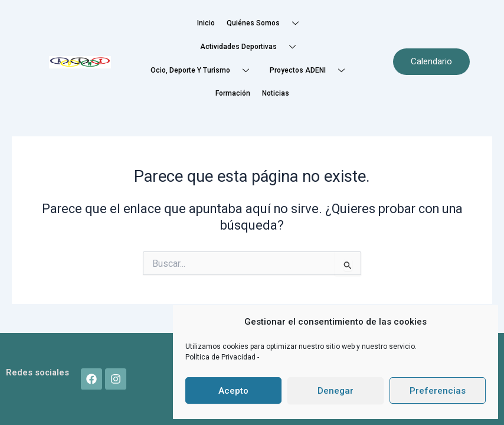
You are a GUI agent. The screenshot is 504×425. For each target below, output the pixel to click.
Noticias (276, 93)
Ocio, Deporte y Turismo (204, 71)
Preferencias (438, 391)
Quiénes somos (267, 23)
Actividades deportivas (252, 47)
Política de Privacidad (221, 357)
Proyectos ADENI (312, 71)
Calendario (431, 61)
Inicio (206, 23)
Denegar (336, 391)
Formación (233, 93)
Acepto (233, 391)
